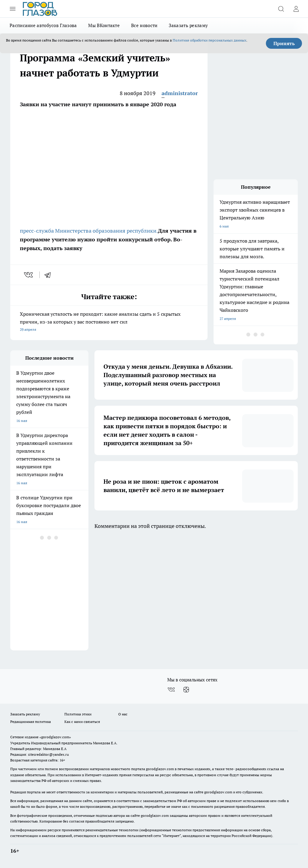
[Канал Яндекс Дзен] (186, 690)
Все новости (144, 25)
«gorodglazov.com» (55, 737)
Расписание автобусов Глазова (43, 25)
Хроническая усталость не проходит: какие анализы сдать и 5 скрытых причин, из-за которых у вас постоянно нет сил (109, 322)
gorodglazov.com (160, 769)
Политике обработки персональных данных (209, 40)
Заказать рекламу (188, 25)
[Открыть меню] (13, 9)
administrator (180, 93)
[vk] (29, 275)
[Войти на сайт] (296, 9)
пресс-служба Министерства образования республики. (89, 231)
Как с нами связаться (82, 722)
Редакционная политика (31, 722)
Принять (284, 43)
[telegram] (50, 275)
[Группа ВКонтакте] (171, 690)
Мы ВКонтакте (104, 25)
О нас (123, 714)
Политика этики (78, 714)
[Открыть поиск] (281, 9)
